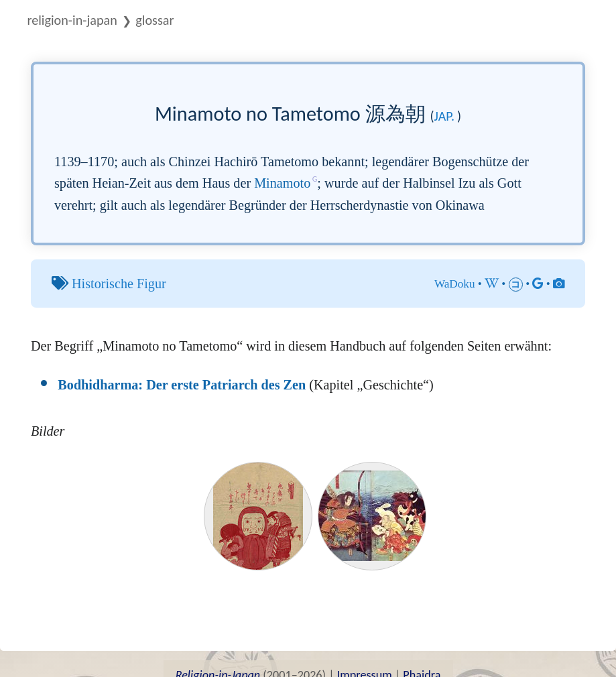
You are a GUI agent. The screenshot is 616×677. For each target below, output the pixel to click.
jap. (444, 116)
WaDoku (455, 284)
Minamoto (282, 183)
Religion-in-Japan (72, 20)
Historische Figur (119, 284)
